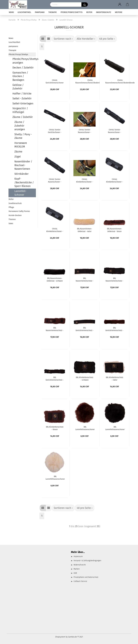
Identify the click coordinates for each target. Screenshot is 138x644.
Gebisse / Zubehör (18, 87)
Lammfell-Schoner (20, 193)
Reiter (89, 12)
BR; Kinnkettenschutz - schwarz (84, 378)
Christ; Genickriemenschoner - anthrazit (55, 81)
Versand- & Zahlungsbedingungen (87, 561)
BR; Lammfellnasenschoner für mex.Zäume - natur (55, 478)
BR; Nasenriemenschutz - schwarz (114, 279)
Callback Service (80, 581)
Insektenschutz (104, 12)
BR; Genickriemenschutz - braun (114, 329)
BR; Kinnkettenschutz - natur (114, 378)
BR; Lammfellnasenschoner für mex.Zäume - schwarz (115, 428)
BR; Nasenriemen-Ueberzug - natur (84, 230)
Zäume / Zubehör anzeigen (20, 126)
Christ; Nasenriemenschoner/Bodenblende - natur (90, 81)
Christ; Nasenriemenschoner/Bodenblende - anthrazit (120, 81)
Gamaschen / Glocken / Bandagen (20, 76)
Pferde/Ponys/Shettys (72, 12)
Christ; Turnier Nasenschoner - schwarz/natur (84, 131)
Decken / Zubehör (23, 68)
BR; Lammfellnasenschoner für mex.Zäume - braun (85, 428)
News (11, 12)
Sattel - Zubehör (22, 98)
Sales (11, 223)
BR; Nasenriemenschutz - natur (85, 279)
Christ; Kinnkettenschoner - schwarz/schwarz (55, 230)
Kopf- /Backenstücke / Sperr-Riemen (24, 182)
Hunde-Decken (15, 215)
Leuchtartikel (24, 12)
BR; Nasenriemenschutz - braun (55, 329)
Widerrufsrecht (80, 565)
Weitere (119, 12)
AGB (75, 573)
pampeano (40, 12)
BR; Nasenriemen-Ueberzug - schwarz (55, 279)
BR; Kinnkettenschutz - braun (55, 428)
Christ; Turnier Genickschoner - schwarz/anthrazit (55, 131)
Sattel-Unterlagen (23, 103)
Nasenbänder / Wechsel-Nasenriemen (23, 165)
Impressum (78, 556)
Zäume (18, 152)
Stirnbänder (21, 174)
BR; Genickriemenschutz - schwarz (55, 378)
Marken (77, 569)
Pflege (11, 207)
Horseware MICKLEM (21, 145)
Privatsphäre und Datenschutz (86, 577)
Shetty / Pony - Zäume (23, 136)
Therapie (53, 12)
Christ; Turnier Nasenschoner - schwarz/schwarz (55, 180)
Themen (12, 219)
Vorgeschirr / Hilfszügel (20, 110)
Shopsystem (60, 637)
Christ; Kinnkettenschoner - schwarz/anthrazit (114, 180)
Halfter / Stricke (22, 94)
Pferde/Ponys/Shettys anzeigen (24, 61)
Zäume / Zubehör (23, 117)
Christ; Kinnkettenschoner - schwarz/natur (84, 180)
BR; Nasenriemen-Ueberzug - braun (114, 230)
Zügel (18, 157)
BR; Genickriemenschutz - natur (85, 329)
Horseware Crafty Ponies (19, 211)
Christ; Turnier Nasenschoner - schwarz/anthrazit (114, 131)
